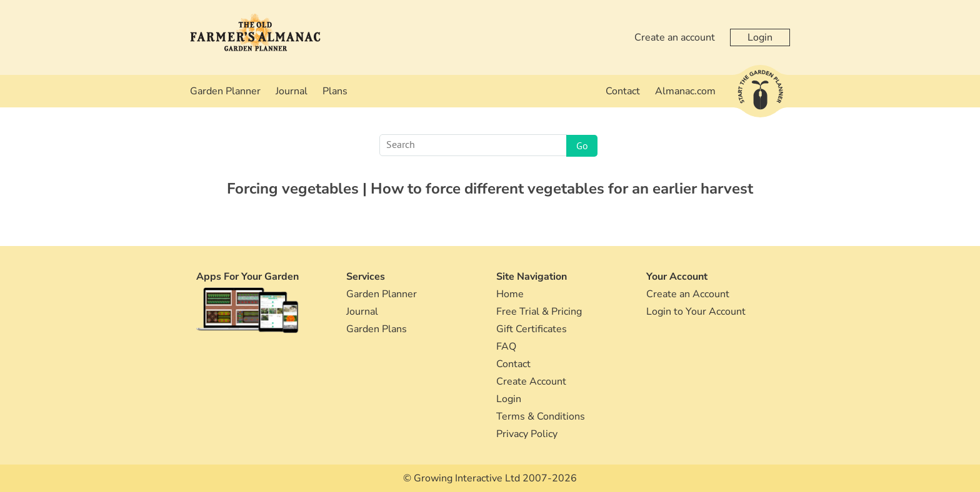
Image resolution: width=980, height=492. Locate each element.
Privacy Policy (527, 434)
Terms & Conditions (541, 416)
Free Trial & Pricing (539, 312)
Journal (292, 91)
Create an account (675, 37)
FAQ (506, 347)
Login (760, 37)
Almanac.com (685, 91)
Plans (335, 91)
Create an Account (688, 294)
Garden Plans (377, 329)
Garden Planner (225, 91)
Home (510, 294)
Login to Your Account (696, 312)
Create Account (531, 381)
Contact (623, 91)
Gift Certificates (532, 329)
